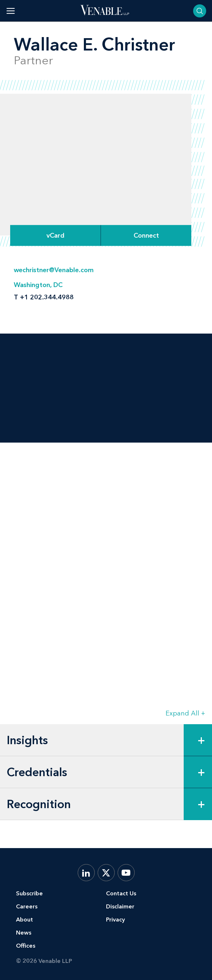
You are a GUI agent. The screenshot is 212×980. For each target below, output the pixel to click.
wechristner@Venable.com (54, 270)
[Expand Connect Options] (146, 235)
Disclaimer (120, 906)
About (25, 919)
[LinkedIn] (86, 873)
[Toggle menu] (11, 11)
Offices (26, 946)
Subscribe (29, 893)
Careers (27, 906)
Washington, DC (38, 285)
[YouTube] (126, 873)
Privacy (115, 919)
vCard (56, 235)
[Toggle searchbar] (200, 11)
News (24, 933)
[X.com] (106, 873)
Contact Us (121, 893)
